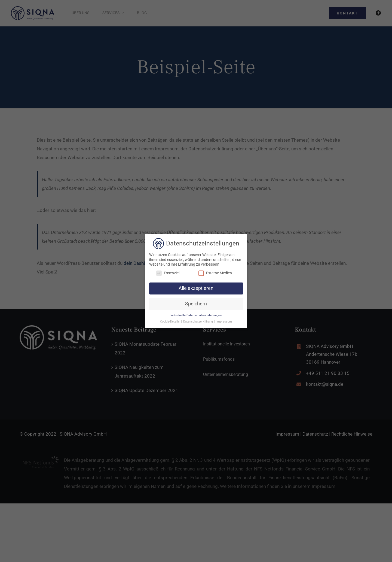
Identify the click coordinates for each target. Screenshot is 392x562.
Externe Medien (215, 273)
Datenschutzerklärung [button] (198, 322)
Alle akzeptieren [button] (196, 288)
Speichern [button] (196, 304)
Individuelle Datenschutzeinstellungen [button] (196, 315)
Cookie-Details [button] (170, 322)
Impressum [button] (224, 322)
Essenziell (168, 273)
